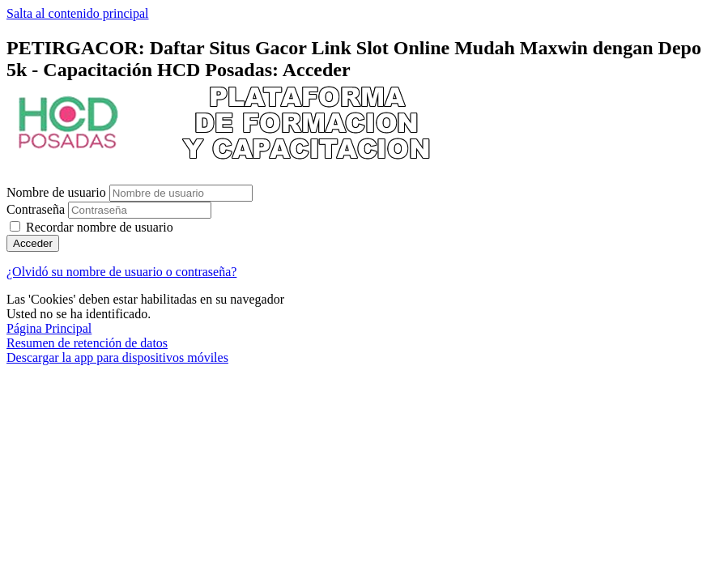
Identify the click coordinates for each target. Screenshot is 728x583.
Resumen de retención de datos (87, 343)
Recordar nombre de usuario (100, 227)
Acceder (33, 243)
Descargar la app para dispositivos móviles (117, 357)
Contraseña (36, 209)
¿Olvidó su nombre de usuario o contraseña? (121, 272)
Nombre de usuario (58, 192)
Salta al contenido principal (78, 13)
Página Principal (49, 328)
